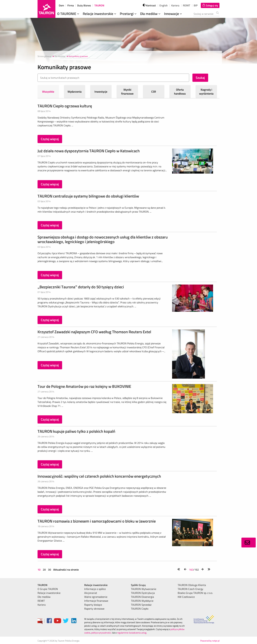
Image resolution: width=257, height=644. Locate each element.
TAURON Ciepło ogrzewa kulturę (65, 106)
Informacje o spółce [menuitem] (95, 589)
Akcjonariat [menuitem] (91, 593)
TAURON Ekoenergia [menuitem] (142, 597)
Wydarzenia (75, 92)
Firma (71, 5)
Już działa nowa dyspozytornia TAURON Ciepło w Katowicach (89, 151)
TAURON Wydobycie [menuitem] (142, 601)
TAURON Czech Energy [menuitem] (190, 589)
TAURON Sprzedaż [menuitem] (141, 605)
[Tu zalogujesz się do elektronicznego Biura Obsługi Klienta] (210, 5)
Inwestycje (101, 92)
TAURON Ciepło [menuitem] (140, 609)
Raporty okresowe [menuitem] (94, 609)
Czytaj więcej (50, 139)
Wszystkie (48, 92)
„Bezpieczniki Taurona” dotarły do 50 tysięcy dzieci (81, 287)
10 (39, 570)
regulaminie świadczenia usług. (132, 633)
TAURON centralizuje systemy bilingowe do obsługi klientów (88, 196)
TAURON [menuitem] (42, 585)
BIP (196, 5)
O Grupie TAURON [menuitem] (48, 589)
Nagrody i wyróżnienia (206, 92)
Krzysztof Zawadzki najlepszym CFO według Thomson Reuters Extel (94, 332)
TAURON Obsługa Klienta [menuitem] (192, 585)
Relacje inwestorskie (100, 14)
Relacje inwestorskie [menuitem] (49, 593)
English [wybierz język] (164, 5)
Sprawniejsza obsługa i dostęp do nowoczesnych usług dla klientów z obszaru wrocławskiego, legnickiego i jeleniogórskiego (103, 239)
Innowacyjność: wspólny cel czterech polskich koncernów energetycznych (99, 476)
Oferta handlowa (180, 92)
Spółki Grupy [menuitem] (138, 585)
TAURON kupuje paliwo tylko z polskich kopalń (76, 431)
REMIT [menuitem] (41, 601)
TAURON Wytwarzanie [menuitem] (144, 589)
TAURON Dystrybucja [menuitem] (143, 593)
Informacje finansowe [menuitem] (96, 601)
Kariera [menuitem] (42, 605)
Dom (61, 5)
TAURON (99, 5)
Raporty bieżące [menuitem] (93, 605)
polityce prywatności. (101, 633)
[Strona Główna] (46, 9)
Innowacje (173, 14)
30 (49, 570)
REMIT (187, 5)
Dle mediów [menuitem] (44, 597)
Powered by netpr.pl (210, 641)
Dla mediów (151, 14)
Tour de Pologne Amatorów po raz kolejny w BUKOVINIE (84, 386)
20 (44, 570)
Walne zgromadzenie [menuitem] (96, 597)
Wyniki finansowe (127, 92)
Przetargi (128, 14)
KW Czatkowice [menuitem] (186, 597)
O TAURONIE (69, 14)
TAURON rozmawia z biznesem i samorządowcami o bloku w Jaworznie (97, 521)
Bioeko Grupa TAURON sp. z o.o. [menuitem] (195, 593)
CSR (154, 92)
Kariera (175, 5)
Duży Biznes (84, 5)
